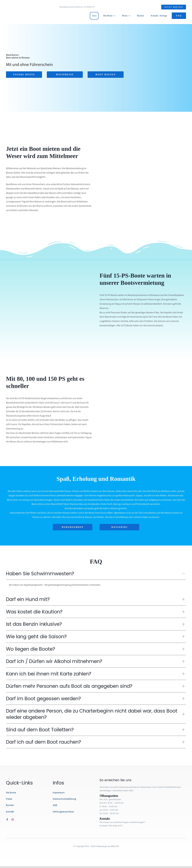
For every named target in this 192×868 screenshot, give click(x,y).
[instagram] (13, 819)
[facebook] (7, 819)
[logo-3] (19, 3)
